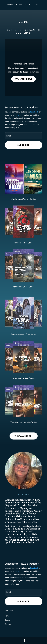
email (18, 115)
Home (10, 5)
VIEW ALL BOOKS (23, 436)
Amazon (25, 540)
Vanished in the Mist (23, 64)
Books (20, 5)
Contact (35, 5)
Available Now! (23, 79)
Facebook (34, 112)
